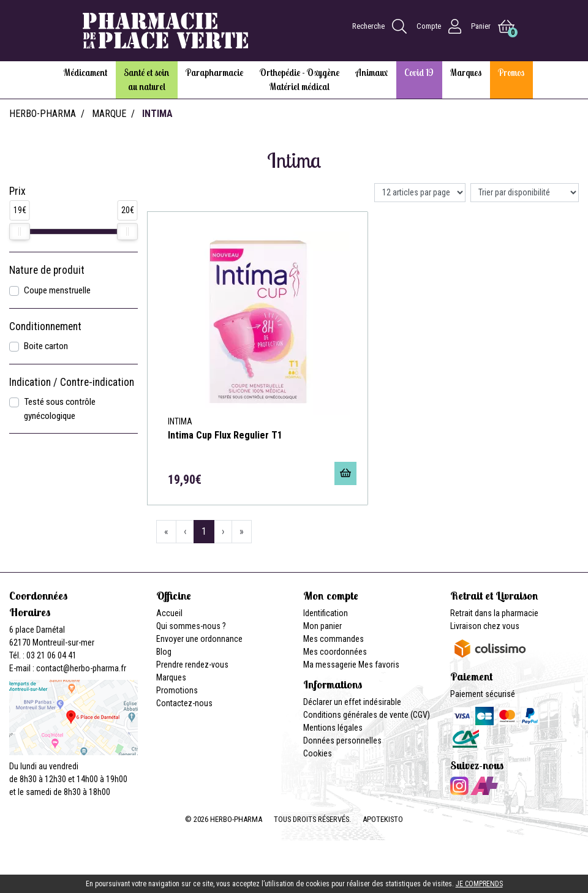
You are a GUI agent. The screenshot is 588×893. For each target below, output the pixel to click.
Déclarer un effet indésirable (352, 702)
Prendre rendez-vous (192, 665)
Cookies (318, 753)
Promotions (177, 690)
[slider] (20, 232)
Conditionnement (45, 326)
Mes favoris (379, 665)
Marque (109, 114)
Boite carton (46, 346)
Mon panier (322, 626)
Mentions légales (333, 728)
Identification (326, 613)
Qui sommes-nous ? (191, 626)
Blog (164, 652)
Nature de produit (47, 270)
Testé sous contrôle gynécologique (60, 409)
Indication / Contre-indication (72, 382)
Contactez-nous (184, 703)
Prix (17, 191)
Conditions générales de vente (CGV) (367, 715)
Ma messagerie (330, 665)
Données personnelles (342, 740)
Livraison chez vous (485, 626)
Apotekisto (383, 819)
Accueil (169, 613)
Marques (171, 677)
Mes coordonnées (335, 652)
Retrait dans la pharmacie (494, 613)
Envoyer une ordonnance (199, 639)
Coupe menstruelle (57, 290)
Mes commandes (334, 639)
